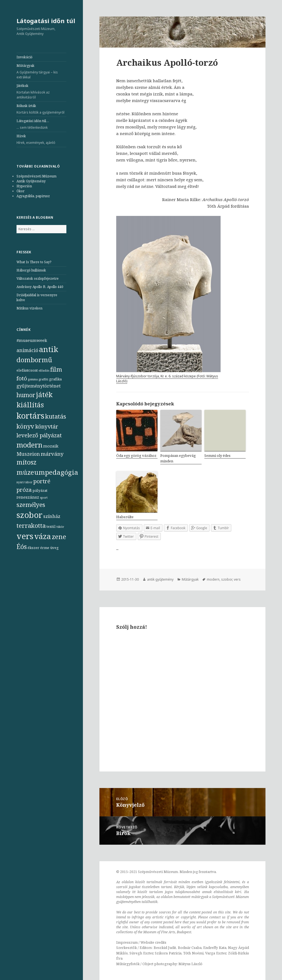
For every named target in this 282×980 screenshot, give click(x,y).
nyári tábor (25, 482)
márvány (52, 454)
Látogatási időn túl (46, 21)
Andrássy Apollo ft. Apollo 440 (40, 287)
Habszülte (125, 517)
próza (24, 490)
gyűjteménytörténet (39, 386)
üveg (54, 548)
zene (59, 537)
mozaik (51, 446)
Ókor (21, 191)
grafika (55, 379)
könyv (25, 426)
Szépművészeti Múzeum (36, 176)
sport (44, 498)
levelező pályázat (39, 435)
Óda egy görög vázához (136, 455)
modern (29, 445)
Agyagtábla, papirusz (33, 196)
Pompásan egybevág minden (178, 458)
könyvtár (47, 426)
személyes (31, 505)
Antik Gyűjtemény (31, 181)
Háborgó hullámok (31, 270)
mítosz (26, 462)
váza (43, 536)
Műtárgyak (41, 72)
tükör (60, 527)
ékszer (33, 548)
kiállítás (30, 405)
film (56, 369)
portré (42, 481)
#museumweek (32, 340)
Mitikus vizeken (29, 308)
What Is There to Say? (34, 262)
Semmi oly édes (217, 455)
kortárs (30, 416)
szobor (29, 515)
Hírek (41, 139)
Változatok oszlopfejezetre (38, 278)
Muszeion (28, 454)
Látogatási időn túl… (41, 124)
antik (49, 349)
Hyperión (24, 186)
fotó (22, 378)
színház (52, 516)
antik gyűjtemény (160, 579)
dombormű (34, 360)
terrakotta (31, 525)
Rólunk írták (41, 109)
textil (51, 526)
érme (45, 548)
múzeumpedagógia (47, 472)
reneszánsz (28, 497)
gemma (33, 379)
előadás (44, 370)
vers (25, 536)
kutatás (56, 416)
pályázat (40, 490)
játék (44, 394)
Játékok (41, 92)
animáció (27, 350)
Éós (22, 547)
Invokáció (25, 57)
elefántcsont (27, 370)
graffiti (43, 379)
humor (26, 395)
